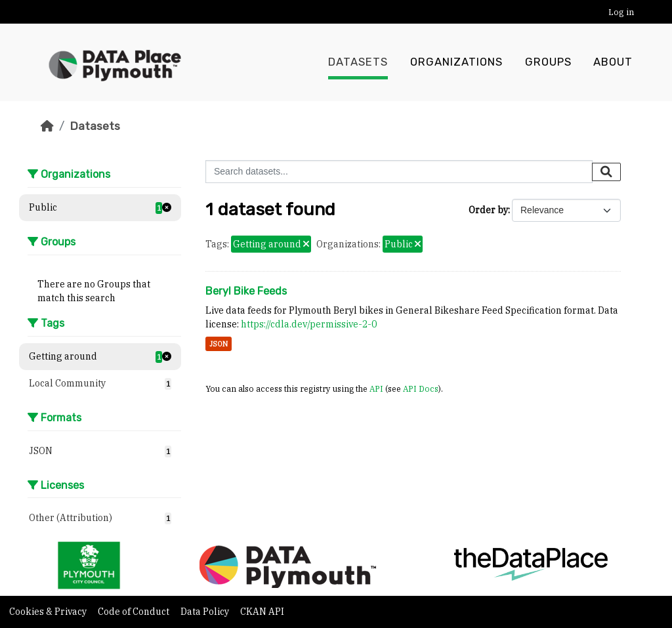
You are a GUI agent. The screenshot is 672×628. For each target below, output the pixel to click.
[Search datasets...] (399, 172)
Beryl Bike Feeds (246, 291)
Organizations (456, 62)
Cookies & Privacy (49, 612)
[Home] (47, 126)
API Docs (421, 388)
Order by (488, 210)
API (376, 388)
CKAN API (262, 612)
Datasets (358, 62)
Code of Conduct (135, 612)
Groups (548, 62)
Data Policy (206, 612)
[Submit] (606, 172)
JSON (219, 344)
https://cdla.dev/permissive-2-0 (309, 324)
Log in (621, 12)
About (613, 62)
